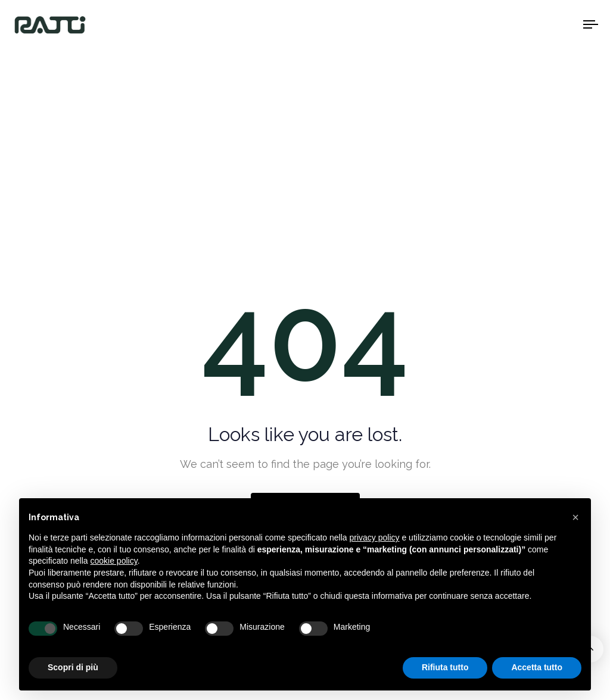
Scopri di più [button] (73, 667)
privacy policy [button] (375, 537)
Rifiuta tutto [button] (445, 667)
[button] (575, 517)
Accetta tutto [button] (537, 667)
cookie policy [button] (114, 561)
